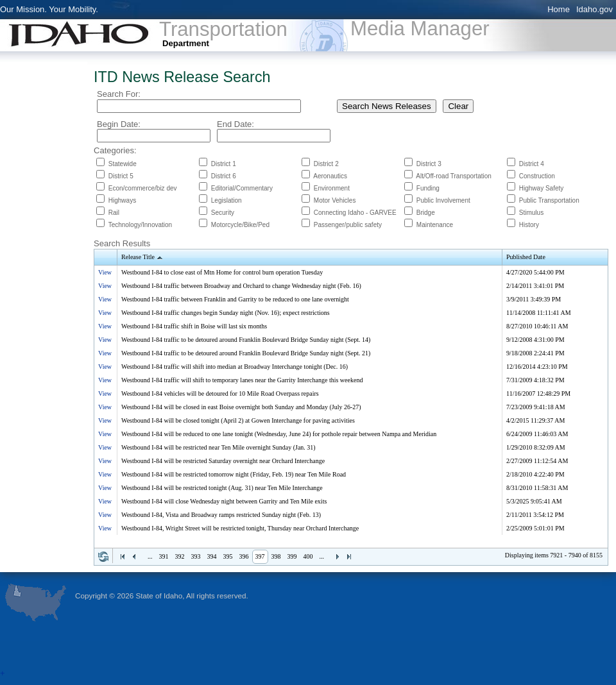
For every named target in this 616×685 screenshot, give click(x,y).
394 (212, 556)
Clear (458, 106)
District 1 (224, 164)
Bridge (426, 213)
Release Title (143, 258)
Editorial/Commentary (242, 188)
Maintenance (435, 225)
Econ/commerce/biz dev (143, 188)
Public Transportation (549, 200)
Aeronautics (330, 176)
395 (228, 556)
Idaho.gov (595, 9)
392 (180, 556)
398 (276, 556)
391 (164, 556)
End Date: (235, 124)
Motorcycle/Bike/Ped (240, 225)
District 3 (429, 164)
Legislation (227, 200)
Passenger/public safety (348, 225)
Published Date (526, 257)
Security (223, 213)
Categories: (115, 150)
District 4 (532, 164)
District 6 (224, 176)
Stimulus (531, 213)
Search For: (119, 94)
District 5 (121, 176)
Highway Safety (541, 188)
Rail (114, 213)
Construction (537, 176)
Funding (428, 188)
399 (292, 556)
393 (196, 556)
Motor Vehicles (335, 200)
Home (559, 9)
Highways (122, 200)
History (529, 225)
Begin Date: (119, 124)
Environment (332, 188)
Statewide (123, 164)
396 (244, 556)
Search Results (122, 243)
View (105, 272)
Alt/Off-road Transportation (454, 176)
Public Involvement (443, 200)
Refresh (103, 557)
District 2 (326, 164)
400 (308, 556)
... (150, 556)
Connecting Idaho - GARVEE (355, 213)
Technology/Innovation (141, 225)
